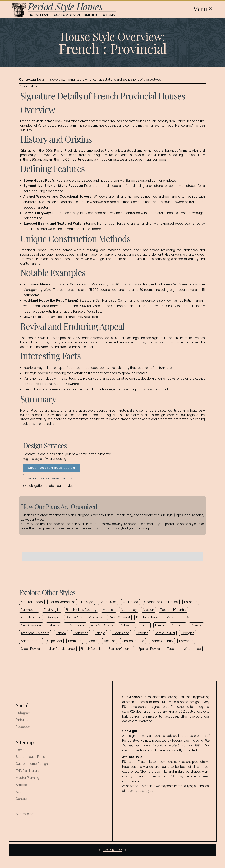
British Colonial (92, 649)
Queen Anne (120, 633)
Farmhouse (29, 610)
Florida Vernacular (62, 602)
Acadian (110, 641)
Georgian (188, 633)
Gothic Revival (165, 633)
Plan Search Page (84, 524)
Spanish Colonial (120, 649)
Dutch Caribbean (148, 617)
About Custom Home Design (52, 468)
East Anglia (52, 610)
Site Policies (25, 814)
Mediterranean (32, 602)
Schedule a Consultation (51, 478)
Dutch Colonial (119, 617)
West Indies (192, 649)
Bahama (53, 625)
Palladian (173, 617)
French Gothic (31, 617)
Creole (93, 641)
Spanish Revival (149, 649)
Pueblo (160, 625)
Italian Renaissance (61, 649)
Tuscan (172, 649)
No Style (87, 602)
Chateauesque (133, 641)
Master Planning (28, 778)
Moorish (109, 610)
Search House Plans (30, 757)
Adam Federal (31, 641)
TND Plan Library (27, 771)
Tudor (145, 625)
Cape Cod (55, 641)
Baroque (192, 617)
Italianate (191, 602)
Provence (186, 641)
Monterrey (129, 610)
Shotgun (53, 617)
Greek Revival (31, 649)
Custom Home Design (32, 764)
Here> (95, 317)
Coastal (196, 625)
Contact (22, 799)
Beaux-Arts (74, 617)
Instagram (23, 713)
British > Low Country (81, 610)
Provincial (96, 617)
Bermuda (75, 641)
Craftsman (80, 633)
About (20, 792)
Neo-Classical (31, 625)
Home (20, 750)
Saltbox (61, 633)
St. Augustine (75, 625)
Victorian (142, 633)
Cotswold (127, 625)
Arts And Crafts (102, 625)
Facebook (23, 727)
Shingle (100, 633)
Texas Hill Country (173, 610)
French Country (162, 641)
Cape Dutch (108, 602)
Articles (21, 785)
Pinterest (23, 720)
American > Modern (35, 633)
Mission (148, 610)
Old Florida (130, 602)
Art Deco (178, 625)
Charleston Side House (161, 602)
